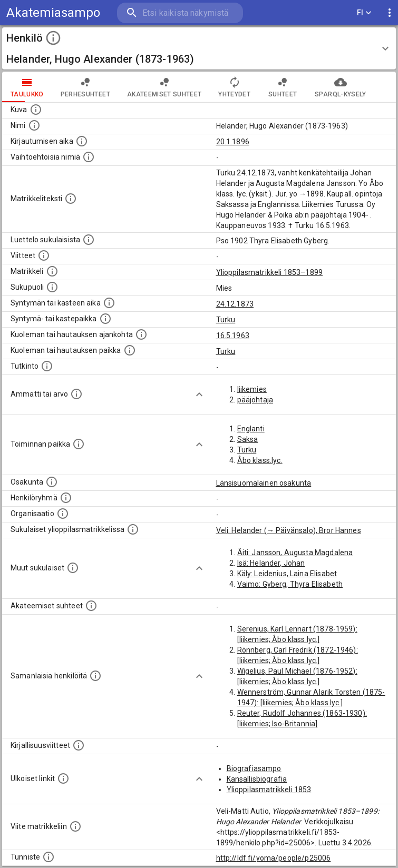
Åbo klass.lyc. (260, 460)
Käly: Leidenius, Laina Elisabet (287, 574)
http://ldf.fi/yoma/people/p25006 (274, 858)
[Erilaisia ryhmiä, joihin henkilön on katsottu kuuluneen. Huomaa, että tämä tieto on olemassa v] (66, 498)
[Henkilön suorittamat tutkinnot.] (47, 366)
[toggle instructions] (53, 38)
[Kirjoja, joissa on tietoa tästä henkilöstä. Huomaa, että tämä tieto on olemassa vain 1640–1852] (79, 745)
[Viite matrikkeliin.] (75, 826)
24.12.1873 (235, 304)
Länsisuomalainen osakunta (264, 483)
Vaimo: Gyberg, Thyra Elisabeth (290, 584)
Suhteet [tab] (283, 87)
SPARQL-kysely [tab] (340, 87)
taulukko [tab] (27, 87)
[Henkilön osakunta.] (52, 482)
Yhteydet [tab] (234, 87)
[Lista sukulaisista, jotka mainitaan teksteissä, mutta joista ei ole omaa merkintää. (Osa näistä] (73, 568)
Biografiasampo (254, 768)
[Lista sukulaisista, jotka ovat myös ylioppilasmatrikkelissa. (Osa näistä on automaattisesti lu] (133, 529)
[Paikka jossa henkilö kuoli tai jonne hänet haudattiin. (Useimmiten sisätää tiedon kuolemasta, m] (130, 350)
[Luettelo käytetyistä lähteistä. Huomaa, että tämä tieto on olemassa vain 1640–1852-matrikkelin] (44, 255)
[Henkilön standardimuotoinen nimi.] (34, 125)
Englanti (251, 429)
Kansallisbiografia (257, 779)
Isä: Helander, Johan (271, 563)
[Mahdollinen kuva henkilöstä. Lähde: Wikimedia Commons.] (36, 110)
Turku (226, 320)
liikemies (252, 389)
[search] (180, 13)
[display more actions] (390, 13)
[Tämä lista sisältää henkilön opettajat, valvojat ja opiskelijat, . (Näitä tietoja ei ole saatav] (91, 606)
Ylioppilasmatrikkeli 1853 (269, 790)
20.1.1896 (233, 142)
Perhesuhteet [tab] (85, 87)
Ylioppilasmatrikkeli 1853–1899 (270, 272)
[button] (199, 48)
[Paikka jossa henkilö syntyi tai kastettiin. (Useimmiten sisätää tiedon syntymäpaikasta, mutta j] (105, 319)
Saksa (248, 439)
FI (364, 13)
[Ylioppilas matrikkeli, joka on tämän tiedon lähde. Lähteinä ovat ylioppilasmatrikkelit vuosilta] (52, 271)
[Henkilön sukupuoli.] (52, 287)
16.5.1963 (233, 336)
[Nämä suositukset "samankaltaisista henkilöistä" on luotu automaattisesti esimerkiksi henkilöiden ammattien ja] (95, 676)
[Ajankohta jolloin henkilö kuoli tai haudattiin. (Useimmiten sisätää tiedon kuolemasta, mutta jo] (141, 334)
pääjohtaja (255, 400)
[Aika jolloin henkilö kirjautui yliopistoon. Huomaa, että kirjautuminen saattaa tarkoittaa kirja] (82, 141)
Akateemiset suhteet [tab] (164, 87)
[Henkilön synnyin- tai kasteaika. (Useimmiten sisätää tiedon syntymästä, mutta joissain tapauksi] (109, 303)
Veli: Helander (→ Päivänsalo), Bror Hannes (289, 530)
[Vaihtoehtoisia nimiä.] (89, 157)
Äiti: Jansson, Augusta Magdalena (295, 553)
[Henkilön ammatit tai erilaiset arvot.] (76, 394)
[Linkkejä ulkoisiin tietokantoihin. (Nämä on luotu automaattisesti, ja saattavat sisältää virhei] (63, 778)
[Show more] (199, 394)
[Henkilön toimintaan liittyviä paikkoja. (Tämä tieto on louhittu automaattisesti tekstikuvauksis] (79, 444)
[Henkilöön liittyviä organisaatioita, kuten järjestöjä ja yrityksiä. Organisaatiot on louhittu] (63, 514)
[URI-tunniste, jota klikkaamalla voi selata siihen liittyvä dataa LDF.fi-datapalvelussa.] (48, 857)
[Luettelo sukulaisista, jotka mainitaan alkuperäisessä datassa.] (89, 240)
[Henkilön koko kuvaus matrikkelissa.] (71, 199)
